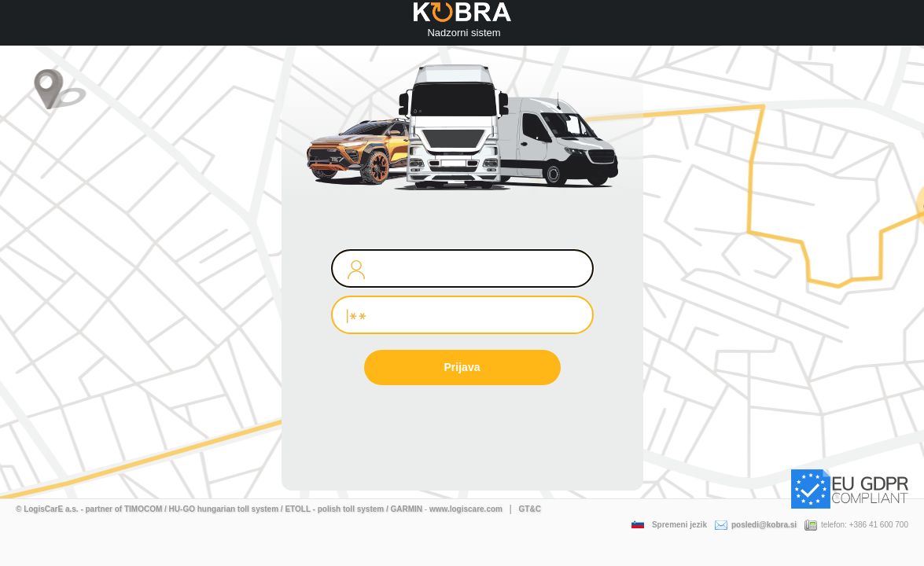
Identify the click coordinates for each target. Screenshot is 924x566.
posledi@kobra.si (756, 525)
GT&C (530, 509)
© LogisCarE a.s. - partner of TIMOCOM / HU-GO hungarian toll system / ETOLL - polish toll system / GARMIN (219, 509)
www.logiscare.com (466, 509)
